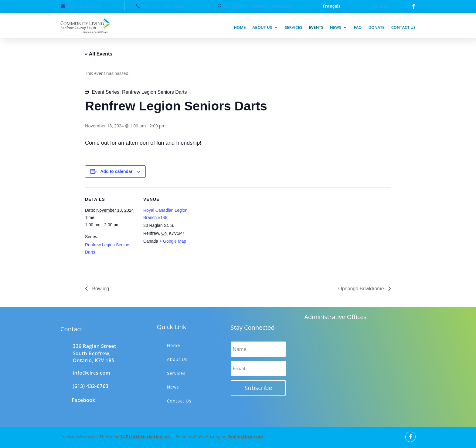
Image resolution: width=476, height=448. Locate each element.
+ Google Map (173, 241)
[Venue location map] (234, 229)
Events (316, 27)
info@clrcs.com (84, 6)
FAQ (358, 27)
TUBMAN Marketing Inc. (146, 437)
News (336, 27)
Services (293, 27)
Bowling (100, 289)
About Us (177, 359)
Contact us (403, 27)
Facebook (84, 400)
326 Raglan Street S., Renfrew (257, 6)
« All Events (99, 54)
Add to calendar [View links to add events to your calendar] (117, 171)
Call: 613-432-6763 (162, 6)
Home (240, 27)
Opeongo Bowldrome (362, 289)
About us (262, 27)
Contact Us (179, 401)
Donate (380, 6)
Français (332, 6)
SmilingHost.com (245, 437)
